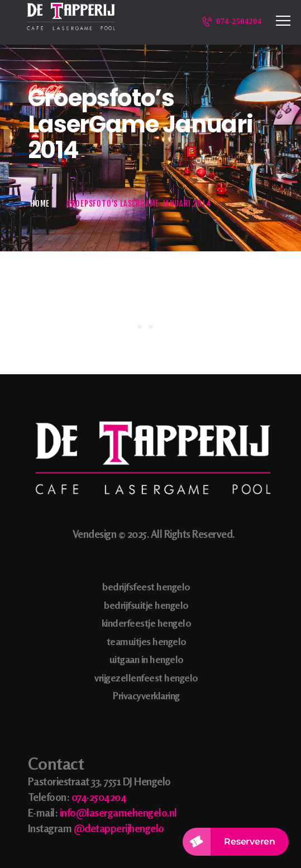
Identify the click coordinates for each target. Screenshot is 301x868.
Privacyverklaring (146, 695)
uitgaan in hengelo (147, 659)
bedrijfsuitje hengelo (146, 605)
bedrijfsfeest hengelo (146, 586)
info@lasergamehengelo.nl (118, 812)
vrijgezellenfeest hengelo (146, 678)
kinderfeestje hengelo (147, 623)
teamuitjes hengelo (147, 641)
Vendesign (95, 534)
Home (40, 204)
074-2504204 (99, 797)
